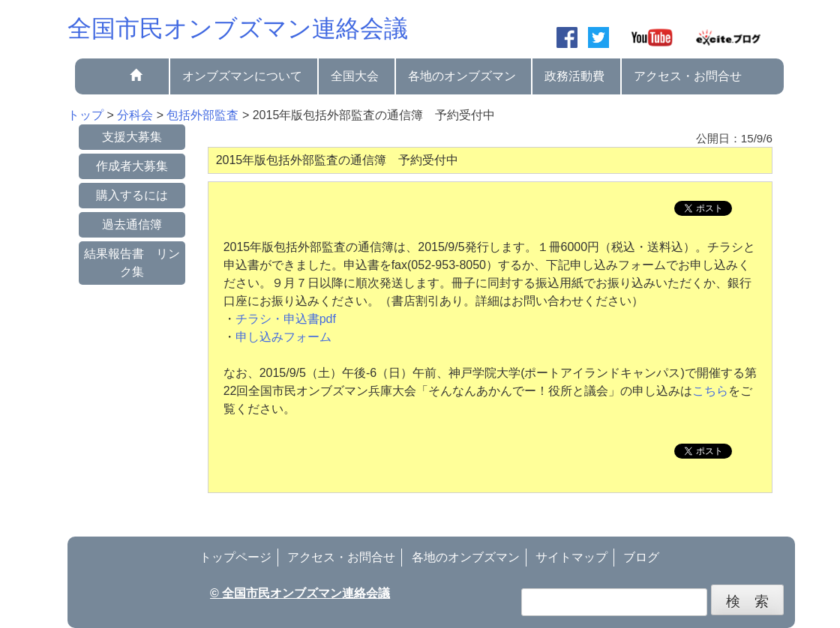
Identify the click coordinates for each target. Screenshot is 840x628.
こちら (710, 391)
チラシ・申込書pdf (286, 319)
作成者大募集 (132, 166)
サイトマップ (571, 557)
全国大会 (355, 76)
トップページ (235, 557)
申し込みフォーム (283, 337)
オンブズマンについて (242, 76)
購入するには (132, 195)
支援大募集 (132, 137)
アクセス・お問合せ (688, 76)
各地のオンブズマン (462, 76)
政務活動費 (574, 76)
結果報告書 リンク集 (132, 263)
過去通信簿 (132, 224)
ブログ (641, 557)
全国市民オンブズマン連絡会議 (238, 28)
